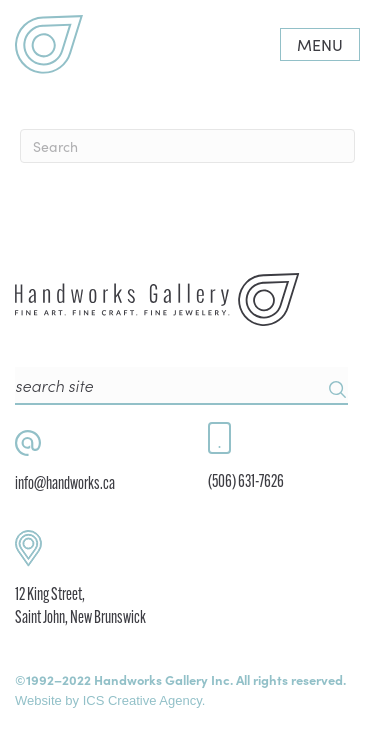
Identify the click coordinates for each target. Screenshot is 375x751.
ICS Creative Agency (142, 700)
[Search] (187, 146)
